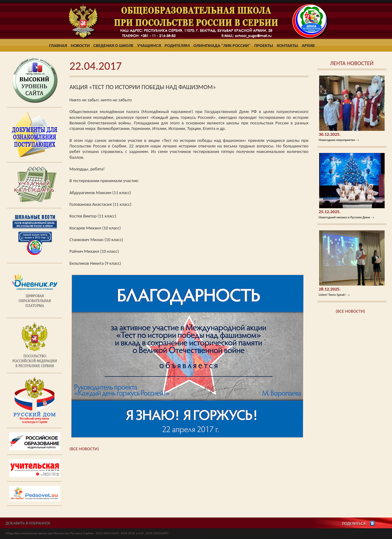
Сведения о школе (114, 45)
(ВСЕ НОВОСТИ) (351, 311)
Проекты (264, 45)
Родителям (177, 45)
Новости (80, 45)
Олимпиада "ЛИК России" (222, 45)
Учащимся (149, 45)
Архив (308, 45)
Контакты (287, 45)
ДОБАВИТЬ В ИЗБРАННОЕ (28, 523)
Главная (58, 45)
